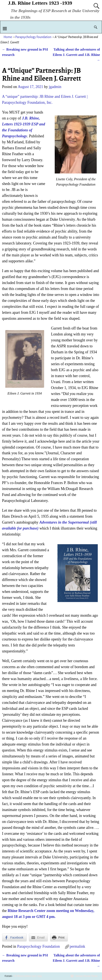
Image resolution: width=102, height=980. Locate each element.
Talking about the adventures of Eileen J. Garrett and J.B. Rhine (76, 55)
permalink (78, 946)
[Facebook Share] (14, 937)
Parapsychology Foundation (33, 37)
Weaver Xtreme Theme (87, 976)
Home (8, 37)
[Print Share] (59, 937)
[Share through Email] (38, 937)
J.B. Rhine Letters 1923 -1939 (40, 3)
